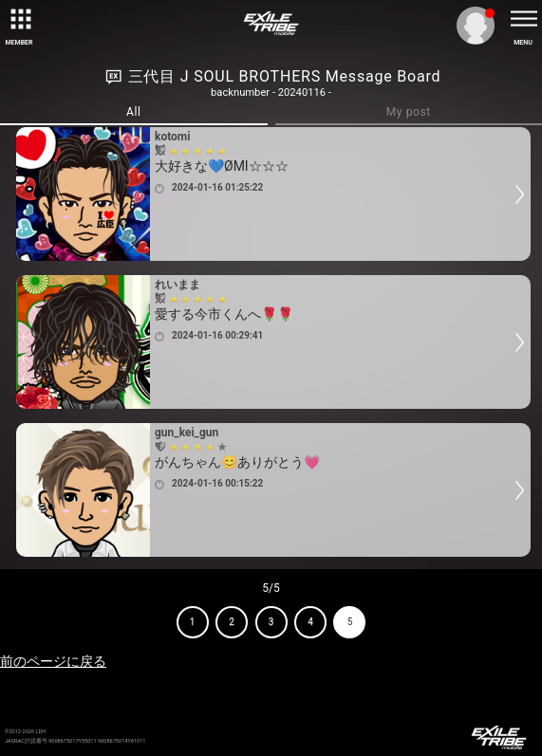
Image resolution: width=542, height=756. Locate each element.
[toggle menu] (523, 19)
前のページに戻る (53, 661)
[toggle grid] (19, 19)
